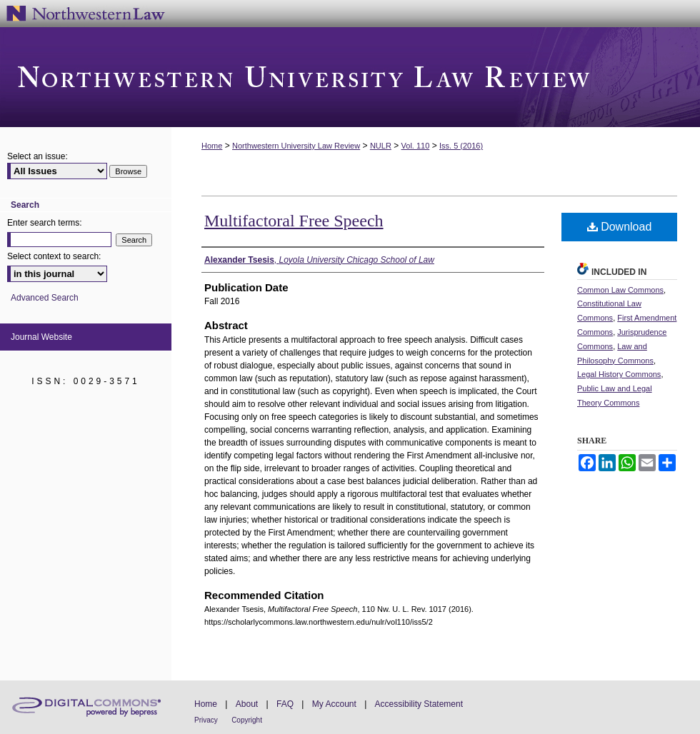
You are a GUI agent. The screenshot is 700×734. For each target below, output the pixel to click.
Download (620, 227)
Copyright (247, 720)
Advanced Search (45, 298)
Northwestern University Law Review (350, 77)
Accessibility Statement (419, 704)
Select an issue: (37, 156)
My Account (334, 704)
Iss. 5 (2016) (461, 146)
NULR (381, 146)
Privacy (206, 720)
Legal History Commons (619, 374)
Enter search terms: (45, 223)
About (247, 704)
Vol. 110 (416, 146)
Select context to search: (54, 256)
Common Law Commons (620, 290)
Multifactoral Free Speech (294, 221)
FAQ (285, 704)
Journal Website (41, 337)
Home (212, 146)
